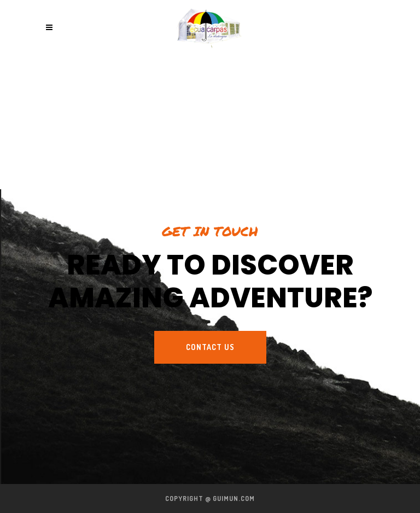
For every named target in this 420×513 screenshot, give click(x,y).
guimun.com (234, 499)
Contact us (210, 347)
